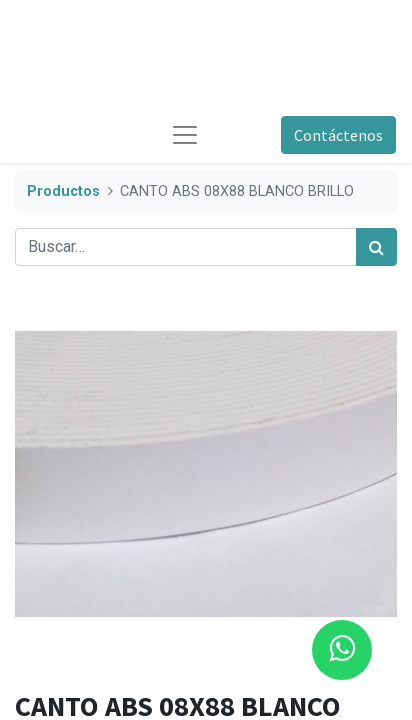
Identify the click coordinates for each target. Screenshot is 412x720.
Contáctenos (338, 135)
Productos (63, 191)
